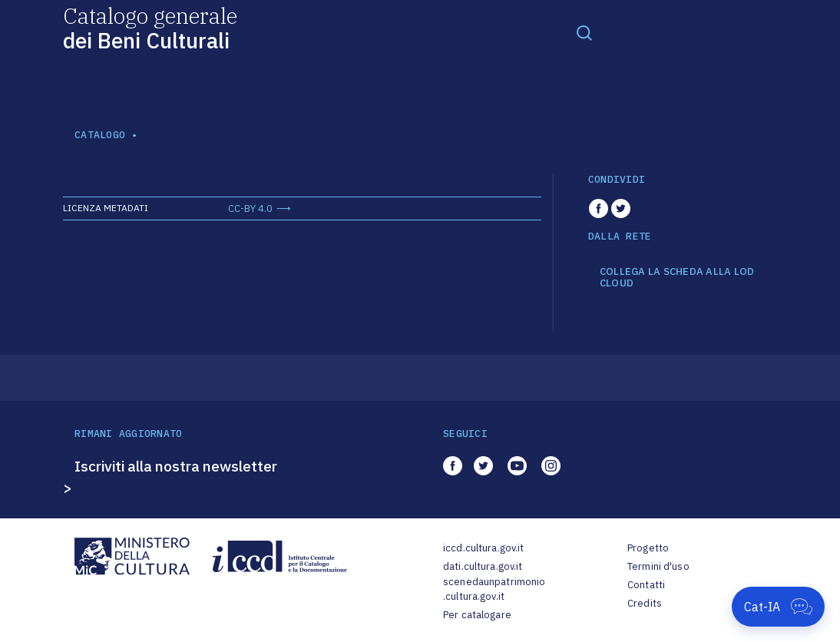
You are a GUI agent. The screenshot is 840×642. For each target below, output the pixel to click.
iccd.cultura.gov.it (483, 548)
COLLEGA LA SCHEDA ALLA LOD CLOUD (677, 278)
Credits (645, 603)
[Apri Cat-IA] (778, 607)
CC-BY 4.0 (250, 208)
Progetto (648, 548)
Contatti (646, 585)
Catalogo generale (150, 27)
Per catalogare (477, 615)
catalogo (100, 135)
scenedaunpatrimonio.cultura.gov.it (494, 589)
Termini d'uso (658, 566)
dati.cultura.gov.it (483, 566)
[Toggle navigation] (584, 32)
